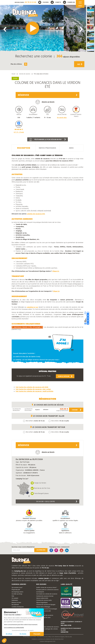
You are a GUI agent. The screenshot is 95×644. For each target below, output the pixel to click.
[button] (91, 9)
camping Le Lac (32, 307)
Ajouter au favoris (45, 102)
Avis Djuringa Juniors (17, 592)
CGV (53, 637)
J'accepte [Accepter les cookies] (37, 634)
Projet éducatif (16, 590)
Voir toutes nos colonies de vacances (47, 594)
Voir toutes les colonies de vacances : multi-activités (34, 391)
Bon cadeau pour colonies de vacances (47, 627)
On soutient (15, 598)
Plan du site (69, 637)
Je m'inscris (41, 550)
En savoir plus (62, 118)
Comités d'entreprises (18, 607)
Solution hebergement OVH (47, 641)
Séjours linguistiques (42, 603)
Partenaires (15, 600)
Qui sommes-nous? (17, 588)
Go (80, 64)
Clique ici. (56, 271)
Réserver (47, 95)
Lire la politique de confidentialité (14, 628)
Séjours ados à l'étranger (43, 607)
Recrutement (15, 605)
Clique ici (56, 291)
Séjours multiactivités (42, 598)
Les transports (40, 592)
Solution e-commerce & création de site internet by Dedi (48, 639)
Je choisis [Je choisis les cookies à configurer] (23, 634)
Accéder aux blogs (17, 594)
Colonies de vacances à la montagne (47, 609)
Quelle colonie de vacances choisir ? (47, 588)
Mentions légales (60, 637)
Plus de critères (19, 64)
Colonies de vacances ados (44, 600)
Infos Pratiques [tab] (47, 148)
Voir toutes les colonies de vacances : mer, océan (33, 389)
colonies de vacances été (36, 214)
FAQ (13, 596)
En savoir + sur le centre (57, 502)
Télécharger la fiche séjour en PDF (48, 140)
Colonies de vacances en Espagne (46, 605)
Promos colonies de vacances (45, 615)
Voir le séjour (65, 376)
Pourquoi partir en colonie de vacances (47, 590)
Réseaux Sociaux (16, 603)
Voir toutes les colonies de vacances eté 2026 (32, 387)
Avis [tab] (71, 148)
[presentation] (5, 29)
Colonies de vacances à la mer (45, 596)
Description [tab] (24, 148)
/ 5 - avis (19, 132)
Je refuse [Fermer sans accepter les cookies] (9, 634)
